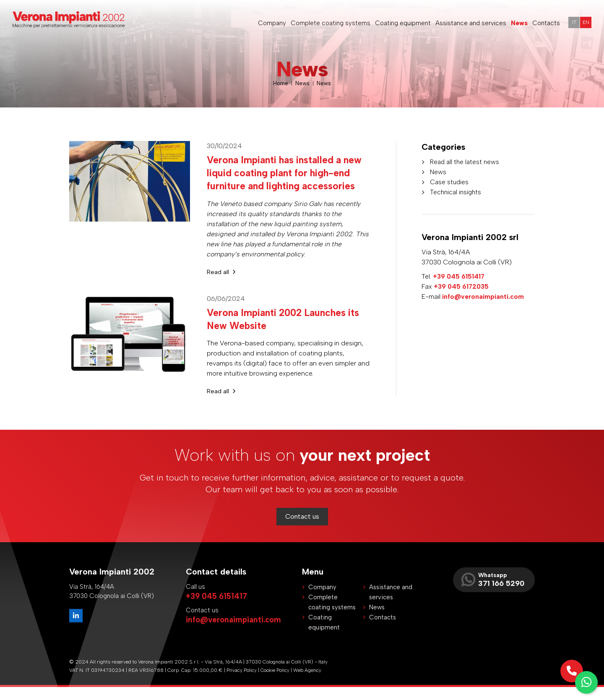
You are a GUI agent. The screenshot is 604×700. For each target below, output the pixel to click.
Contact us (302, 529)
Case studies (450, 182)
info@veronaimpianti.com (484, 296)
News (303, 83)
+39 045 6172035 (462, 286)
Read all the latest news (466, 162)
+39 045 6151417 (459, 276)
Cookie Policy (276, 683)
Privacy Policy (242, 683)
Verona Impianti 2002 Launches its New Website (288, 332)
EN (585, 23)
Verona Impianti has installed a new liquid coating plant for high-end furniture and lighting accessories (287, 179)
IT (572, 23)
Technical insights (457, 192)
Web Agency (308, 683)
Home (280, 83)
